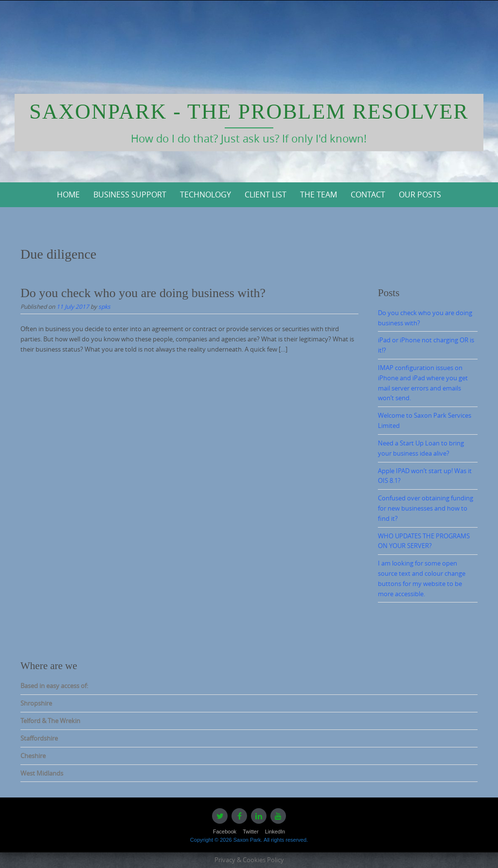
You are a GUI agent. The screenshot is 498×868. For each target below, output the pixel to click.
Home (68, 195)
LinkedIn (275, 832)
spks (104, 306)
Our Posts (420, 195)
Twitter (250, 832)
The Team (319, 195)
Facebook (225, 832)
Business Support (130, 195)
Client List (266, 195)
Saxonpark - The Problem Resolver (249, 112)
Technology (205, 195)
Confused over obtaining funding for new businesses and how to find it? (426, 508)
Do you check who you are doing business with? (143, 293)
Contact (368, 195)
